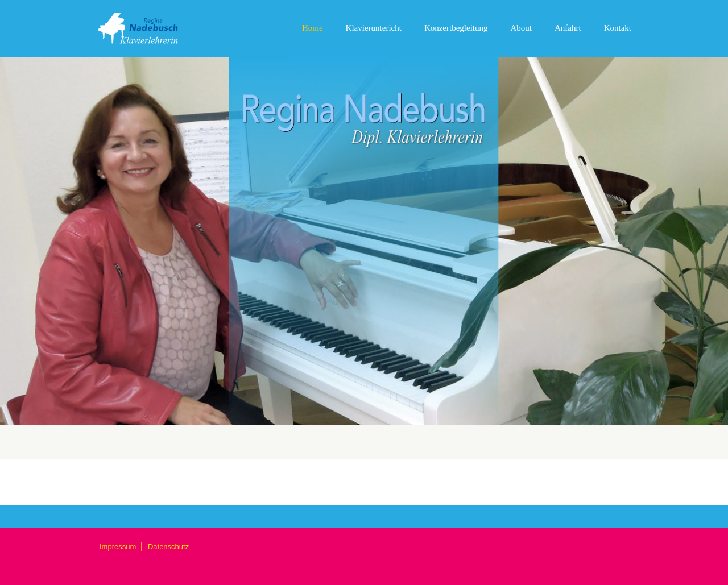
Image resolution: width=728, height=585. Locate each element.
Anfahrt (568, 28)
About (522, 28)
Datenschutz (168, 547)
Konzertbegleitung (456, 28)
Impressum (119, 547)
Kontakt (618, 28)
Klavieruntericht (374, 28)
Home (313, 28)
